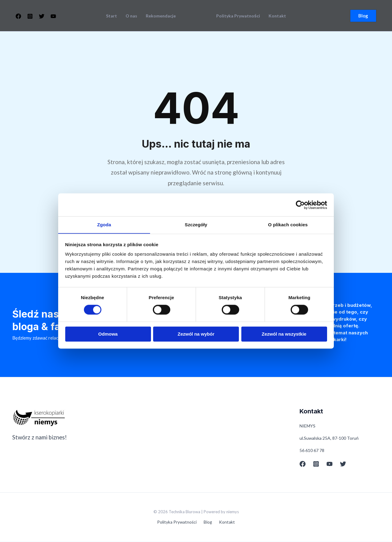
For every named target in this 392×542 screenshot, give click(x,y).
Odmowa (108, 334)
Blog (208, 523)
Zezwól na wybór (196, 334)
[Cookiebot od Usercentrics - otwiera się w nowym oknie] (300, 205)
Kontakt (277, 16)
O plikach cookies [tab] (288, 225)
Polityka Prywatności (238, 16)
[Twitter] (42, 16)
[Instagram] (30, 16)
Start (111, 16)
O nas (131, 16)
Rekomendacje (161, 16)
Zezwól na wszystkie (284, 334)
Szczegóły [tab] (196, 225)
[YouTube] (53, 16)
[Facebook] (18, 16)
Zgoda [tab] (104, 225)
